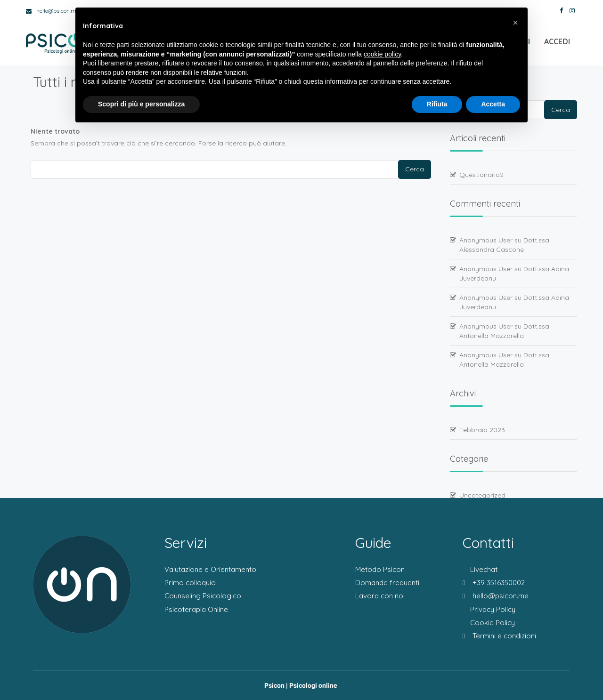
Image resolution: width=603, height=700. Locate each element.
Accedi (557, 42)
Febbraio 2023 (482, 430)
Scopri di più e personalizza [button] (141, 104)
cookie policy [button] (382, 54)
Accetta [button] (493, 104)
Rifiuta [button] (437, 104)
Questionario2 (481, 175)
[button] (515, 23)
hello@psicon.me (52, 11)
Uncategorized (482, 495)
